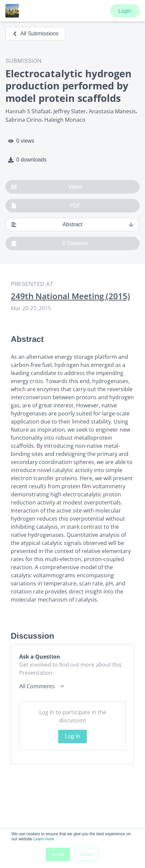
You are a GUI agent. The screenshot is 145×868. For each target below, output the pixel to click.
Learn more (44, 839)
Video (47, 187)
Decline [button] (87, 855)
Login (125, 11)
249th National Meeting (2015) (70, 296)
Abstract (72, 225)
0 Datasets (50, 243)
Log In (72, 736)
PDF (46, 206)
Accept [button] (58, 855)
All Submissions (35, 34)
